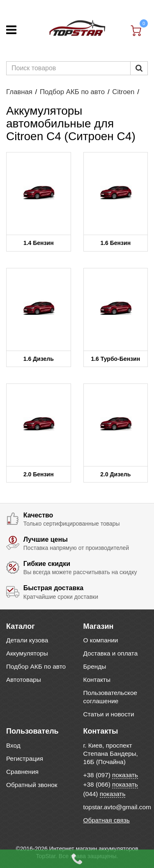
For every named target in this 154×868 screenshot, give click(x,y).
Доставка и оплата (111, 653)
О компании (101, 640)
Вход (13, 745)
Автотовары (24, 680)
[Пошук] (139, 68)
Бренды (95, 666)
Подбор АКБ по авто (72, 92)
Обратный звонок (32, 785)
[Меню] (11, 30)
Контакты (97, 680)
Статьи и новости (109, 714)
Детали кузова (27, 640)
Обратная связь (107, 820)
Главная (19, 92)
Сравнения (22, 772)
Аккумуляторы (27, 653)
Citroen (123, 92)
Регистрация (25, 758)
